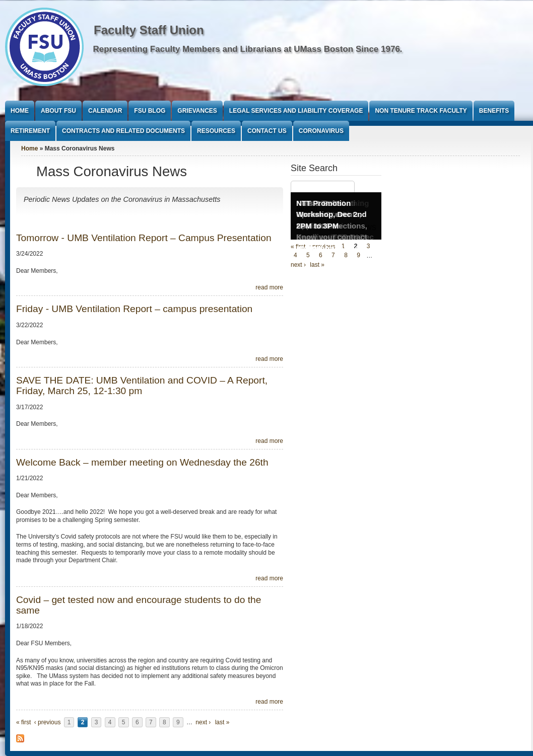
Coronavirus (321, 131)
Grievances (197, 111)
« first (23, 722)
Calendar (105, 111)
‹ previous (48, 722)
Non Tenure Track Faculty (421, 111)
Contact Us (267, 131)
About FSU (58, 111)
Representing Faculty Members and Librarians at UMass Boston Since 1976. (248, 49)
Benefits (494, 111)
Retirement (30, 131)
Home (20, 111)
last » (222, 722)
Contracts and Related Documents (123, 131)
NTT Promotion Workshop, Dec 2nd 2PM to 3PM (331, 214)
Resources (216, 131)
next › (203, 722)
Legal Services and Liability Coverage (296, 111)
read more (269, 287)
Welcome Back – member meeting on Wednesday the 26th (142, 462)
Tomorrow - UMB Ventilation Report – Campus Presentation (144, 238)
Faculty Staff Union (149, 30)
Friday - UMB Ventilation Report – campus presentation (134, 309)
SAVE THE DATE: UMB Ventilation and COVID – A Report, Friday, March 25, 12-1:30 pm (142, 386)
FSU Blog (150, 111)
